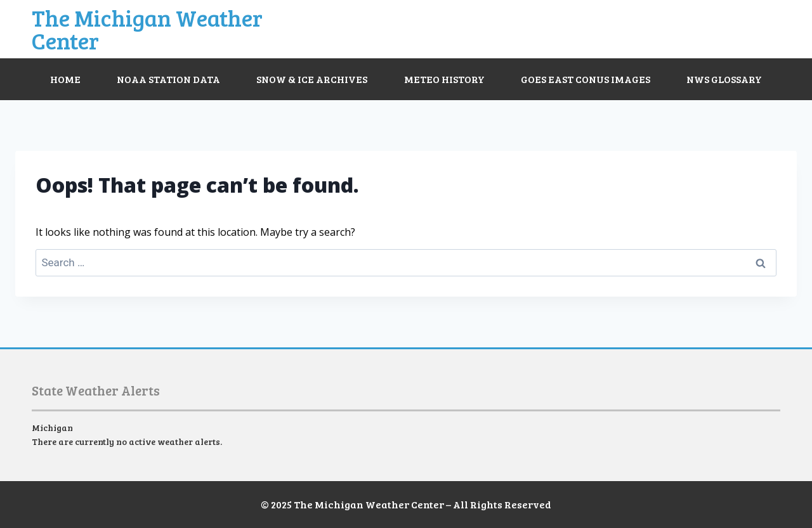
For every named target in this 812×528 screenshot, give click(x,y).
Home (65, 79)
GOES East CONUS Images (586, 79)
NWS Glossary (724, 79)
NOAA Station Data (168, 79)
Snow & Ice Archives (312, 79)
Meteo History (444, 79)
